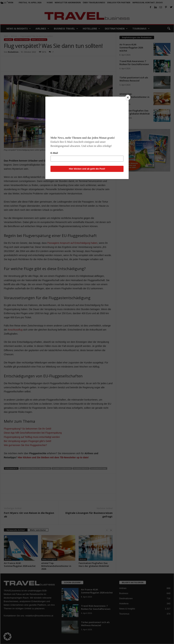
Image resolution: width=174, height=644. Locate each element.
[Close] (128, 97)
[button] (7, 637)
